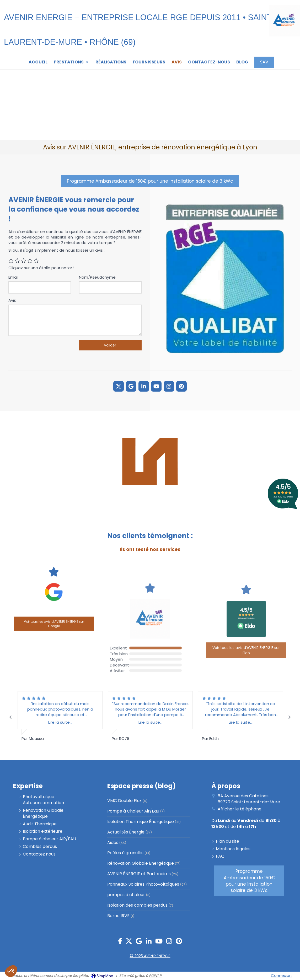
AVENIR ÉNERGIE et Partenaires (139, 874)
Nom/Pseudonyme (97, 277)
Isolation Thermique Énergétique (141, 822)
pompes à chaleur (126, 895)
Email (13, 277)
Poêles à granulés (125, 853)
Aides (113, 843)
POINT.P (155, 976)
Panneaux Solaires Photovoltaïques (143, 884)
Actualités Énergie (126, 832)
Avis (12, 300)
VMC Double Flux (124, 801)
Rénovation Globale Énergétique (141, 863)
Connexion (281, 975)
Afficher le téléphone (240, 809)
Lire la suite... (150, 722)
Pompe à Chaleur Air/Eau (133, 811)
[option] (150, 716)
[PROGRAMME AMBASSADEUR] (150, 181)
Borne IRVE (118, 916)
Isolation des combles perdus (137, 905)
